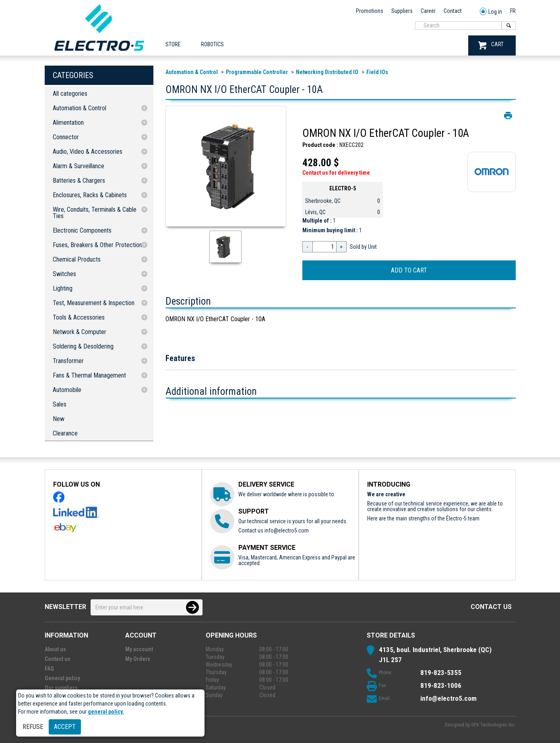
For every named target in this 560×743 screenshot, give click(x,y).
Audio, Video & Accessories (88, 152)
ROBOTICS (212, 44)
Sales (60, 404)
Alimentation (68, 123)
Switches (64, 274)
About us (55, 649)
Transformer (68, 361)
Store (173, 44)
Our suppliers (61, 688)
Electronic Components (82, 230)
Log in (491, 12)
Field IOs (377, 72)
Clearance (65, 433)
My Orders (138, 659)
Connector (66, 137)
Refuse (33, 727)
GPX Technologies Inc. (493, 725)
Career (428, 11)
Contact (453, 11)
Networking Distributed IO (327, 72)
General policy (62, 678)
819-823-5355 (441, 673)
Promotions (370, 11)
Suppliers (402, 11)
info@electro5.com (287, 530)
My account (139, 649)
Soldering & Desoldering (83, 346)
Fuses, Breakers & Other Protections (99, 245)
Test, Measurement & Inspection (94, 303)
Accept (65, 727)
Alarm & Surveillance (79, 166)
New (59, 419)
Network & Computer (80, 332)
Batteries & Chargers (79, 181)
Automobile (67, 390)
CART (491, 45)
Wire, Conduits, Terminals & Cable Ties (95, 213)
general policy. (106, 712)
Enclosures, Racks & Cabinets (90, 195)
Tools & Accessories (79, 317)
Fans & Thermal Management (89, 375)
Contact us (491, 607)
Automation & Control (80, 108)
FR (513, 11)
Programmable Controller (257, 72)
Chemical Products (77, 259)
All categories (70, 94)
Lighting (63, 288)
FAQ (49, 669)
